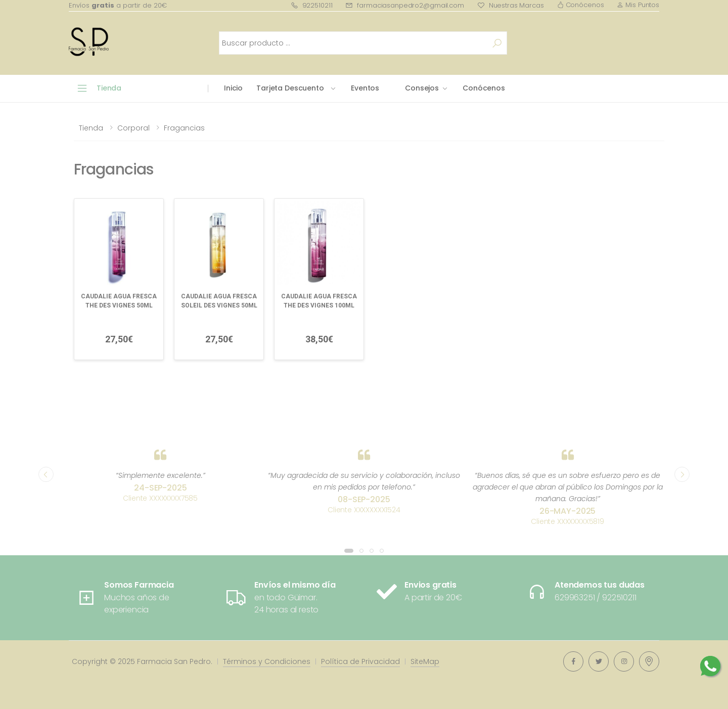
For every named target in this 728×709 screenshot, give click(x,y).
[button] (349, 551)
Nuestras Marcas (511, 5)
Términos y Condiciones (267, 661)
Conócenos (581, 5)
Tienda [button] (109, 88)
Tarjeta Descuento (290, 88)
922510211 (312, 5)
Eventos (365, 88)
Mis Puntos (638, 5)
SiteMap (425, 661)
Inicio (233, 88)
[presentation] (46, 474)
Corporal (133, 128)
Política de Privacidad (360, 661)
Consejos (422, 88)
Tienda (91, 128)
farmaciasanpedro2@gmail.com (404, 5)
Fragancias (184, 128)
